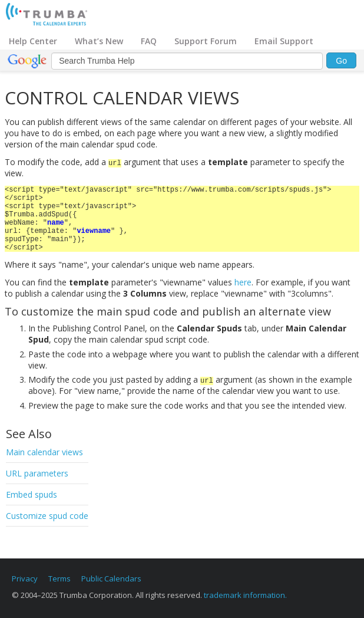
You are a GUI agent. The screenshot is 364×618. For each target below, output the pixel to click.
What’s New (99, 41)
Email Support (284, 41)
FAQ (149, 41)
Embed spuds (32, 494)
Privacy (25, 578)
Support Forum (206, 41)
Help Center (33, 41)
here (243, 282)
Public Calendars (111, 578)
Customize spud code (47, 516)
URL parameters (37, 473)
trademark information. (245, 595)
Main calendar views (44, 452)
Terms (59, 578)
